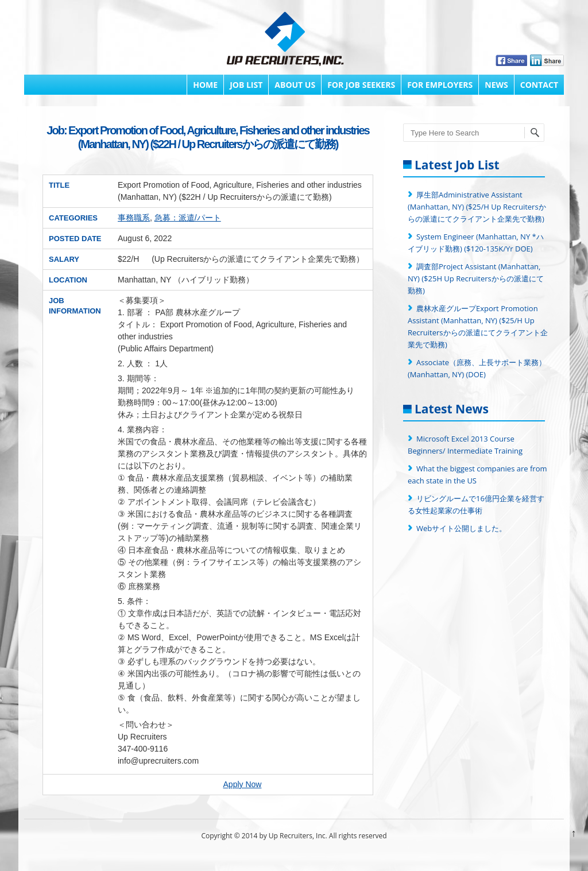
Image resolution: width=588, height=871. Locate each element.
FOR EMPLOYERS (440, 85)
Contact (539, 85)
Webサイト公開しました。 (461, 528)
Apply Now (243, 784)
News (496, 85)
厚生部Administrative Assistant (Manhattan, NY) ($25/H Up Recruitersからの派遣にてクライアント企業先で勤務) (477, 207)
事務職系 (134, 218)
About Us (295, 85)
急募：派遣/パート (188, 218)
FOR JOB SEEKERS (361, 85)
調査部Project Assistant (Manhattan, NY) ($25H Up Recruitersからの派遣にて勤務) (476, 278)
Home (205, 85)
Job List (246, 85)
